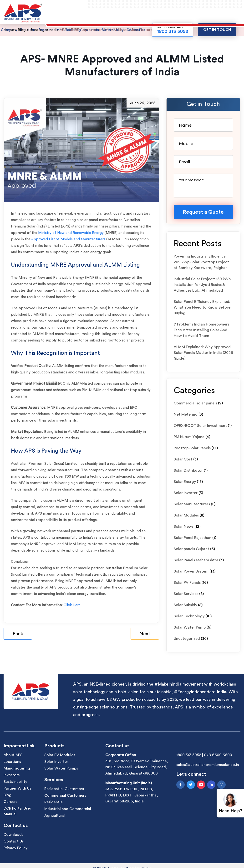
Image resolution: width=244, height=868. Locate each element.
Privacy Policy (15, 848)
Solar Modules (186, 515)
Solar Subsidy (185, 605)
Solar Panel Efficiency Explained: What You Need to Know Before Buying (202, 307)
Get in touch (217, 30)
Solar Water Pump (190, 627)
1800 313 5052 (189, 755)
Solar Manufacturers (192, 504)
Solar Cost (183, 459)
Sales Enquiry (173, 30)
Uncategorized (187, 639)
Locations (12, 762)
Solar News (184, 527)
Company (9, 30)
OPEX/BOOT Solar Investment (200, 426)
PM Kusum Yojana (189, 437)
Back (18, 634)
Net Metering (186, 414)
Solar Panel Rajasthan (193, 538)
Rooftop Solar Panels (192, 448)
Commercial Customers (65, 796)
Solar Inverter (186, 493)
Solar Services (186, 594)
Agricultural (55, 816)
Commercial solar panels (195, 403)
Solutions (28, 30)
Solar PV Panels (187, 583)
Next (145, 634)
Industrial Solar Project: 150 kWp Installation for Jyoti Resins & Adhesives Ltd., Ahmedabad (202, 285)
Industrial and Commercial (68, 809)
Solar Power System (191, 571)
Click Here (72, 605)
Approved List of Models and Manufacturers (69, 239)
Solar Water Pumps (61, 768)
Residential (54, 802)
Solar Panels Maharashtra (196, 560)
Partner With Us (17, 788)
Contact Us (136, 30)
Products (46, 30)
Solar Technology (189, 616)
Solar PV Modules (60, 755)
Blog (8, 795)
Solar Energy (185, 482)
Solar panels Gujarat (191, 549)
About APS (13, 755)
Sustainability (113, 30)
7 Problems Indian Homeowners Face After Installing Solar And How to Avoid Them (201, 330)
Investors (91, 30)
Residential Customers (64, 789)
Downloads (13, 835)
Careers (10, 802)
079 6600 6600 (218, 755)
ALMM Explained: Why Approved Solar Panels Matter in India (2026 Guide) (203, 353)
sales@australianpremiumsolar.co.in (208, 765)
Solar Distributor (188, 470)
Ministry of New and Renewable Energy (71, 233)
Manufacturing (69, 30)
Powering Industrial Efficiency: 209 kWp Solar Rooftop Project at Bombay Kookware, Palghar (201, 262)
